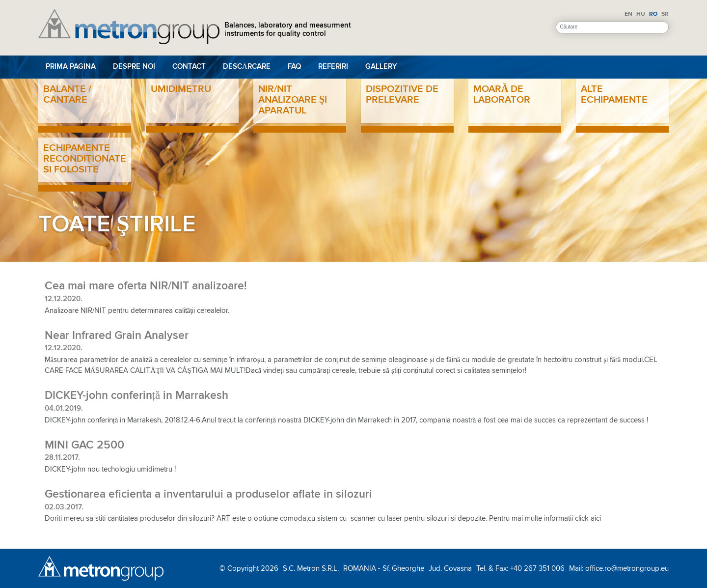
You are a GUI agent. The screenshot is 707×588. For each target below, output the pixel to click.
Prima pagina (71, 67)
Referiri (333, 67)
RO (653, 14)
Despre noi (134, 67)
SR (665, 14)
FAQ (294, 67)
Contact (189, 67)
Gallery (381, 67)
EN (628, 14)
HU (641, 14)
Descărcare (247, 67)
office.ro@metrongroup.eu (627, 568)
